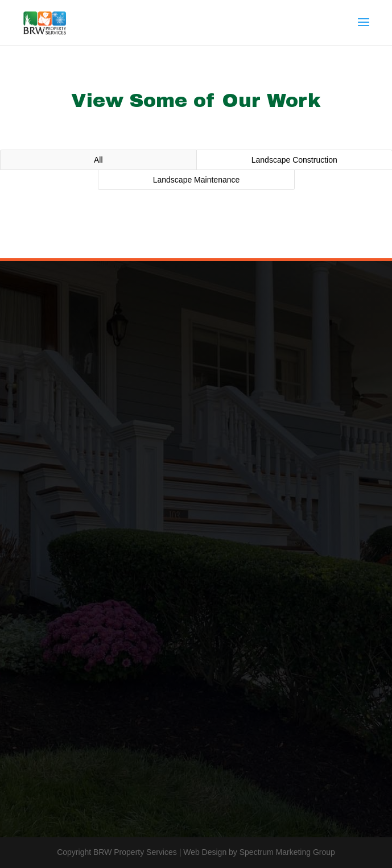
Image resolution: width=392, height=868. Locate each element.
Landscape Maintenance (197, 180)
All (98, 160)
